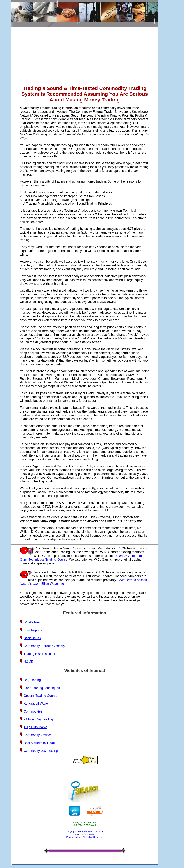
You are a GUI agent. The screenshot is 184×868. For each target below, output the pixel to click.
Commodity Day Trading (41, 751)
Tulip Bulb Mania (35, 727)
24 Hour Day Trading (38, 719)
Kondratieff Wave (36, 704)
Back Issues (32, 638)
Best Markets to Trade (39, 743)
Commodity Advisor (37, 735)
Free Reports (33, 630)
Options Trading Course (40, 696)
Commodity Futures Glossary (44, 646)
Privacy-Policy (73, 837)
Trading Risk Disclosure (40, 654)
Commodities (33, 711)
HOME (28, 662)
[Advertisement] (85, 57)
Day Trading (32, 680)
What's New (32, 622)
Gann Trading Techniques (42, 688)
